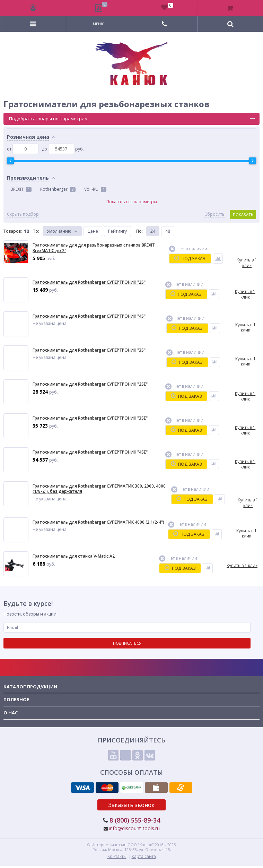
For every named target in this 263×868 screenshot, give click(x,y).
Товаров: (13, 231)
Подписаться (127, 643)
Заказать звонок (131, 805)
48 (168, 231)
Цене (93, 231)
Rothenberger (58, 189)
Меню (99, 24)
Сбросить (214, 214)
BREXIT (21, 189)
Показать (243, 214)
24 (153, 231)
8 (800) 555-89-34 (135, 820)
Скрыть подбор (23, 214)
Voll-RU (95, 189)
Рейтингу (117, 231)
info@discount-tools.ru (134, 828)
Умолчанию (59, 231)
